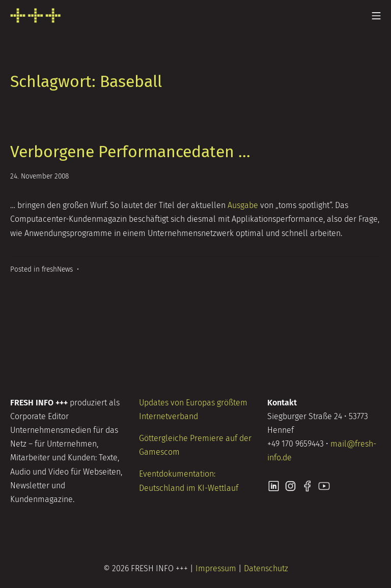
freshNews (57, 269)
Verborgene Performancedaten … (130, 152)
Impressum (216, 568)
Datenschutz (266, 568)
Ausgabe (243, 205)
